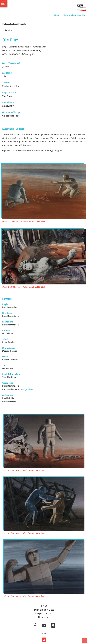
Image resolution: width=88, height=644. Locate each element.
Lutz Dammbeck (10, 307)
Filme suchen (69, 15)
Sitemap (44, 617)
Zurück (7, 30)
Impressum (44, 613)
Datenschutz (44, 610)
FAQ (44, 606)
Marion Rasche (10, 351)
